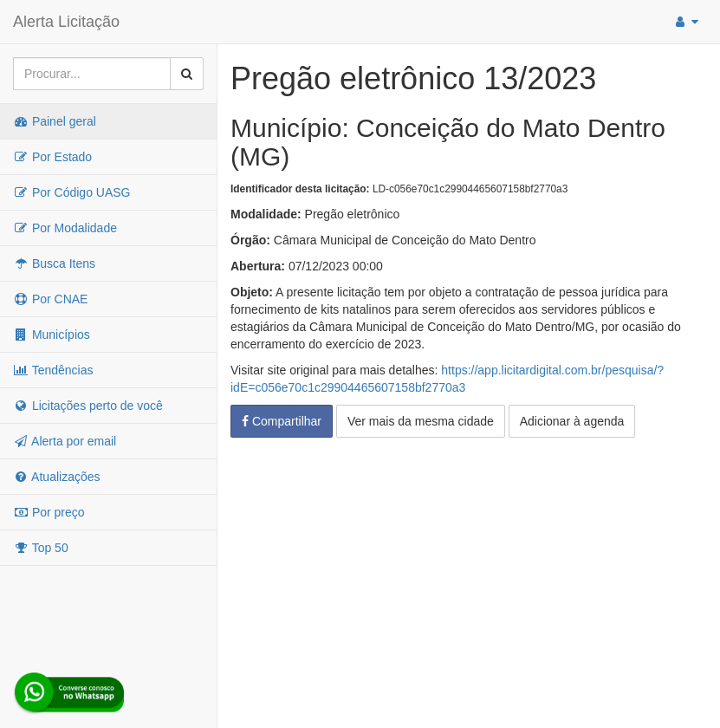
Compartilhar (282, 421)
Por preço (49, 512)
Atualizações (57, 477)
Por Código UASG (72, 192)
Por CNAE (50, 299)
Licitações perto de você (88, 406)
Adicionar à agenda (572, 421)
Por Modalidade (65, 228)
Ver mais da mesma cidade (421, 421)
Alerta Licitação (66, 22)
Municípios (52, 335)
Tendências (53, 370)
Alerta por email (65, 441)
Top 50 (41, 548)
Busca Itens (54, 263)
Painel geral (55, 121)
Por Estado (52, 157)
